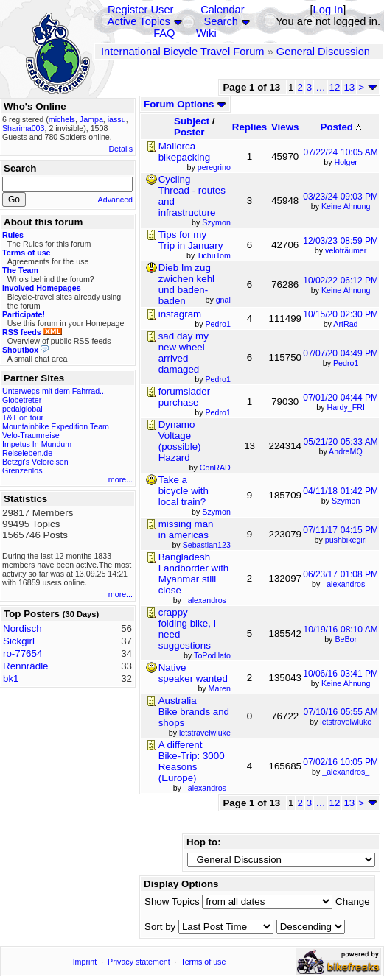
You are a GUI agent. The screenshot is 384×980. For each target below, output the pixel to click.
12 (335, 87)
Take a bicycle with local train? (184, 491)
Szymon (346, 501)
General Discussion (323, 52)
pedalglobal (22, 409)
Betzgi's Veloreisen (35, 462)
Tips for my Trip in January (191, 240)
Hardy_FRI (346, 407)
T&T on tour (23, 417)
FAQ (164, 33)
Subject (192, 121)
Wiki (206, 33)
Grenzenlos (22, 470)
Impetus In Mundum (37, 444)
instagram (180, 314)
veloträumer (346, 250)
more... (121, 479)
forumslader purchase (184, 397)
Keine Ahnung (346, 206)
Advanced (115, 200)
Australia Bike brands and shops (194, 712)
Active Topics (139, 21)
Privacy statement (139, 962)
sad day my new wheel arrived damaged (184, 353)
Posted (341, 127)
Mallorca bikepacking (184, 152)
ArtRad (345, 324)
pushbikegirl (346, 540)
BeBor (346, 639)
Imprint (85, 962)
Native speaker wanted (193, 673)
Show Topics (172, 902)
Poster (189, 132)
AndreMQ (346, 451)
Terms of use (203, 962)
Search (220, 21)
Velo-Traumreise (31, 435)
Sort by (160, 927)
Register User (141, 10)
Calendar (222, 10)
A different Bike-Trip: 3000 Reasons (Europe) (192, 761)
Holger (346, 162)
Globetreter (22, 400)
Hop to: (204, 842)
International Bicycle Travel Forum (183, 52)
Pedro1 (346, 363)
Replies (249, 127)
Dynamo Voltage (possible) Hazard (180, 441)
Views (285, 127)
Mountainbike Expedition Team (56, 426)
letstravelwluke (346, 722)
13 (349, 87)
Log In (328, 10)
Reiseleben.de (27, 453)
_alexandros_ (346, 584)
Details (121, 149)
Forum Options (185, 104)
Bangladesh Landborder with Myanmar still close (194, 574)
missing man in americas (186, 529)
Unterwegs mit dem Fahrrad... (54, 391)
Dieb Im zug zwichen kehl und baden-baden (186, 284)
